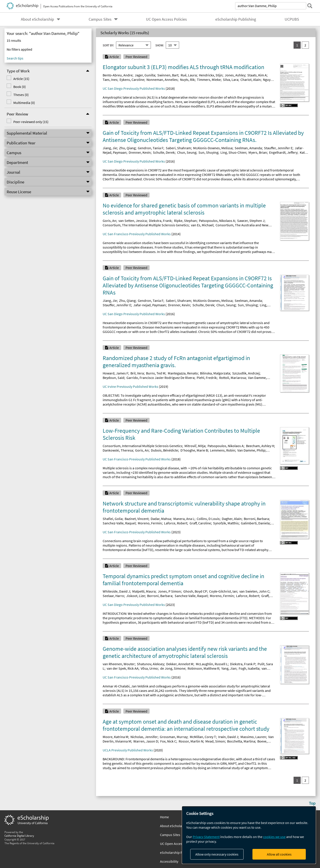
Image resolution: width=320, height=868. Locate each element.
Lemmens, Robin (223, 450)
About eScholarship (37, 19)
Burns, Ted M (156, 373)
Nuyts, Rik (187, 80)
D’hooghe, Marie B (194, 450)
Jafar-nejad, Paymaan (150, 305)
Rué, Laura (189, 75)
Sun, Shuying (208, 152)
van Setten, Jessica (133, 221)
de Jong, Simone (173, 668)
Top (312, 803)
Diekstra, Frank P (243, 664)
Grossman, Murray (174, 737)
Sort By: (108, 45)
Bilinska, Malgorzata (215, 373)
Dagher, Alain (232, 519)
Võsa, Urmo (149, 668)
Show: (159, 45)
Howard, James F (115, 373)
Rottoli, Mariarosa (232, 378)
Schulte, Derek (164, 152)
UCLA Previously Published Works (128, 750)
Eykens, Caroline (132, 80)
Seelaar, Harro (113, 596)
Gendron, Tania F (151, 148)
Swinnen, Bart (168, 75)
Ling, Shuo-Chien (233, 152)
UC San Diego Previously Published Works (134, 88)
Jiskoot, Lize (136, 596)
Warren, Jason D (146, 741)
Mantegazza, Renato (183, 373)
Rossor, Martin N (191, 741)
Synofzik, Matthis (226, 523)
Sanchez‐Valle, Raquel (191, 596)
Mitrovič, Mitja (195, 446)
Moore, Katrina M (115, 737)
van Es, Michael (202, 225)
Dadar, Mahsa (161, 519)
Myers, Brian (258, 152)
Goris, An (109, 221)
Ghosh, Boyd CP (195, 591)
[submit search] (310, 6)
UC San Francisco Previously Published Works (137, 234)
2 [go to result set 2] (305, 45)
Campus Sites (100, 19)
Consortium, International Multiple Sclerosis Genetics (142, 446)
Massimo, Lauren (253, 737)
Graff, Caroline (200, 523)
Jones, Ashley (235, 75)
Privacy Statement (206, 837)
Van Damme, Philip (251, 450)
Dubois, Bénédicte (164, 450)
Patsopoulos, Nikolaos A (217, 221)
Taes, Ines (110, 80)
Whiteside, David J (116, 591)
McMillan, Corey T (203, 737)
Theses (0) (21, 95)
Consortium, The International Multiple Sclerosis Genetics (146, 225)
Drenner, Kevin (140, 152)
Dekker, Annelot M (180, 664)
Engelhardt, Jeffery (283, 152)
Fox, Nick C (168, 741)
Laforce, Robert (176, 523)
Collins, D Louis (208, 519)
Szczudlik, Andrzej (246, 373)
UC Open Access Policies (166, 19)
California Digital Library (19, 836)
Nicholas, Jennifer (144, 737)
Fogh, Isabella (249, 668)
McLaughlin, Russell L (212, 664)
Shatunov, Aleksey (150, 664)
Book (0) (20, 87)
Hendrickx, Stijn (211, 75)
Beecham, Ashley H (260, 446)
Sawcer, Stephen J (251, 221)
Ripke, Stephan (185, 221)
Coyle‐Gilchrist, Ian (223, 591)
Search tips (15, 58)
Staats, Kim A (257, 75)
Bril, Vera (137, 373)
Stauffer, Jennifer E (278, 148)
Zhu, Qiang (127, 148)
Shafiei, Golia (113, 519)
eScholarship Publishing (236, 19)
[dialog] (249, 835)
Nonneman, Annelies (162, 80)
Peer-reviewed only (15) (31, 122)
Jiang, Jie (110, 148)
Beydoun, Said (113, 378)
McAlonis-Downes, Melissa (213, 148)
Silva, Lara (231, 80)
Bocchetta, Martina (241, 741)
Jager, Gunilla (145, 75)
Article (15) (21, 79)
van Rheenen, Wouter (119, 664)
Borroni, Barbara (256, 519)
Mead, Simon (215, 741)
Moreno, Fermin (150, 523)
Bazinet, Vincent (137, 519)
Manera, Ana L (184, 519)
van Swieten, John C (254, 591)
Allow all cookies (279, 854)
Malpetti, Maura (144, 591)
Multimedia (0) (24, 103)
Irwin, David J (228, 737)
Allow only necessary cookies (217, 854)
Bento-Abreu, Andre (118, 75)
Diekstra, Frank (160, 221)
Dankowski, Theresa (118, 450)
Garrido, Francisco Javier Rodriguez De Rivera (160, 378)
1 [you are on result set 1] (297, 45)
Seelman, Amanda (248, 148)
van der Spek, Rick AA (123, 668)
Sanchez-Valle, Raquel (119, 523)
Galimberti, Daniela (255, 523)
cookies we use (274, 837)
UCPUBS (292, 19)
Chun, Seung (187, 152)
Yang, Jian (229, 668)
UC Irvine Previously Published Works (130, 386)
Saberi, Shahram (178, 148)
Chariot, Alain (251, 80)
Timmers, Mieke (209, 80)
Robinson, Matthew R (203, 668)
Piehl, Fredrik (207, 378)
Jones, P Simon (169, 591)
